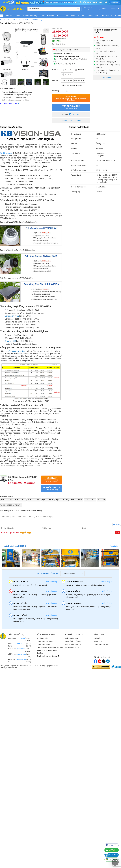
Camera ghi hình (12, 316)
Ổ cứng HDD (10, 341)
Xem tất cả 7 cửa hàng (74, 641)
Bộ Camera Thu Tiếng (63, 500)
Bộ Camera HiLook (91, 500)
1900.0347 (21, 638)
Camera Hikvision (47, 16)
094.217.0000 (21, 654)
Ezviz (59, 16)
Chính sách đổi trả (43, 644)
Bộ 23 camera (6, 153)
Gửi (118, 532)
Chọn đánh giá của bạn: (17, 532)
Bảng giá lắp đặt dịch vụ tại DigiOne (47, 652)
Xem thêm (115, 546)
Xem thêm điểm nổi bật (9, 104)
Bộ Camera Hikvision (34, 500)
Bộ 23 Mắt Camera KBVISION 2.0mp (18, 23)
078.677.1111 (21, 643)
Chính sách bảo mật (101, 644)
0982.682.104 (21, 659)
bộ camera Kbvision (16, 351)
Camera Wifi (102, 500)
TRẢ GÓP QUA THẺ (71, 107)
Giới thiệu (97, 638)
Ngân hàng (98, 641)
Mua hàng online (43, 638)
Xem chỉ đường (53, 582)
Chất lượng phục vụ (73, 647)
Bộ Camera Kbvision (7, 500)
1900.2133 (21, 649)
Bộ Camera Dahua (21, 500)
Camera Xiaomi (93, 16)
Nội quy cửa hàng (72, 638)
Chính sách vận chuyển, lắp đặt (48, 656)
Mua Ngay (71, 98)
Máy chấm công (31, 16)
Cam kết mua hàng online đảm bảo (50, 647)
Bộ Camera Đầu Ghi (48, 500)
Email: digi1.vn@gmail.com (9, 668)
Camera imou (70, 16)
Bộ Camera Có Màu (78, 500)
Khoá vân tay (107, 16)
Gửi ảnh (117, 524)
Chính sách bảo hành (45, 641)
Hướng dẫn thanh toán (74, 644)
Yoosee (81, 16)
